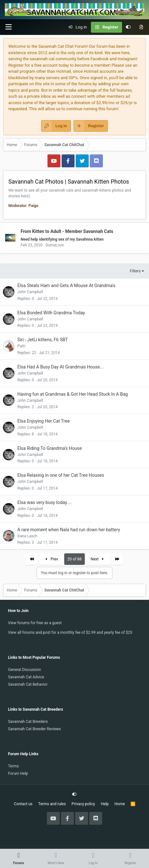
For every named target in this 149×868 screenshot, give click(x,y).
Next (98, 559)
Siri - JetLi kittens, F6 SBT (43, 340)
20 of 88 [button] (74, 559)
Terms (13, 766)
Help (105, 804)
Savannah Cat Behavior (28, 684)
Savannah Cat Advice (26, 677)
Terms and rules (52, 804)
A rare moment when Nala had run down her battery (69, 530)
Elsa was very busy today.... (44, 502)
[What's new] (141, 27)
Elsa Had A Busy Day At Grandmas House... (60, 367)
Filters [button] (135, 271)
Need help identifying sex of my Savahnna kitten (62, 239)
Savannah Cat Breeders (28, 722)
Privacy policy (83, 804)
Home (120, 804)
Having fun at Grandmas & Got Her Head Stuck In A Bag (73, 394)
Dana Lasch (27, 536)
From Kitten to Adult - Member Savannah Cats (67, 231)
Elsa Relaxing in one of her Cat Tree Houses (61, 475)
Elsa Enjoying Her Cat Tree (44, 421)
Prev (51, 559)
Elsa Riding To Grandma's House (50, 448)
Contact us (23, 804)
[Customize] (128, 27)
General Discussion (24, 670)
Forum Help (18, 773)
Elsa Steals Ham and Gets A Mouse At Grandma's (66, 285)
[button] (8, 27)
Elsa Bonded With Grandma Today (51, 313)
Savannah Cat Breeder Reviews (35, 729)
